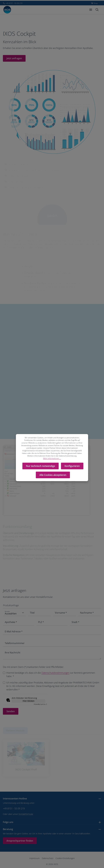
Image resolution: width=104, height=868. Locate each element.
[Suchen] (97, 10)
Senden (11, 711)
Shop (96, 3)
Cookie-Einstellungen (65, 858)
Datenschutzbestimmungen (55, 673)
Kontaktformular (26, 814)
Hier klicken (29, 701)
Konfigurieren (72, 466)
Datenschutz (48, 858)
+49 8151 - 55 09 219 (14, 809)
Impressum (34, 858)
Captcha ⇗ (40, 704)
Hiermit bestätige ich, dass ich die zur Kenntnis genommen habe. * (51, 675)
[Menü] (91, 10)
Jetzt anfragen (14, 58)
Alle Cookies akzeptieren (53, 475)
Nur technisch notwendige (41, 466)
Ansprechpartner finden (20, 841)
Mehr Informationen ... (52, 458)
